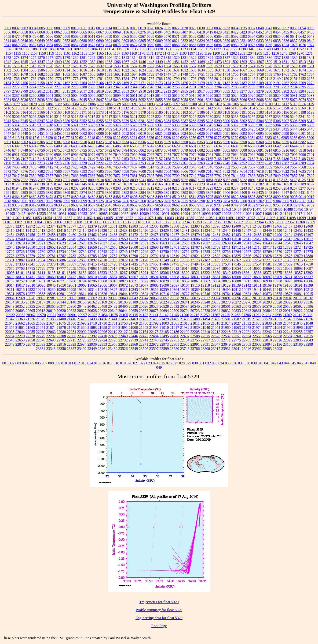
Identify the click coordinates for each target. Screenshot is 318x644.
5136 (159, 108)
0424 (252, 32)
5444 (294, 129)
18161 (61, 273)
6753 (66, 150)
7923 (7, 180)
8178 (235, 184)
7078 (184, 155)
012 (77, 363)
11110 (88, 222)
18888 (236, 281)
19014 (10, 285)
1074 (285, 45)
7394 (311, 163)
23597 (154, 349)
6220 (108, 138)
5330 (150, 125)
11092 (240, 218)
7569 (311, 167)
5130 (108, 108)
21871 (41, 328)
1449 (159, 62)
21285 (236, 315)
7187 (294, 159)
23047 (216, 344)
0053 (294, 28)
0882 (168, 45)
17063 (113, 260)
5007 (100, 95)
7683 (142, 176)
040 (260, 363)
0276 (142, 32)
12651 (41, 247)
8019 (109, 180)
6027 (209, 133)
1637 (218, 70)
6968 (75, 155)
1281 (83, 58)
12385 (154, 226)
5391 (16, 129)
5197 (294, 112)
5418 (184, 129)
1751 (201, 74)
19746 (205, 294)
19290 (61, 290)
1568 (201, 66)
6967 (66, 155)
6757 (100, 150)
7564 (285, 167)
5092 (143, 104)
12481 (216, 235)
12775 (308, 252)
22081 (72, 332)
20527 (154, 306)
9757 (277, 205)
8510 (176, 197)
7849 (277, 176)
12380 (102, 226)
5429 (260, 129)
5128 (100, 108)
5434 (277, 129)
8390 (159, 193)
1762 (294, 74)
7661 (66, 176)
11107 (68, 222)
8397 (210, 193)
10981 (62, 214)
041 (267, 363)
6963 (58, 155)
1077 (311, 45)
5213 (75, 117)
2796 (311, 87)
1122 (176, 49)
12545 (61, 239)
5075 (311, 100)
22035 (10, 332)
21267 (215, 315)
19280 (51, 290)
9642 (100, 205)
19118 (205, 285)
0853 (41, 45)
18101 (20, 273)
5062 (210, 100)
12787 (113, 256)
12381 (113, 226)
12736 (72, 252)
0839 (302, 41)
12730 (41, 252)
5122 (49, 108)
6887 (235, 150)
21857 (10, 328)
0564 (117, 36)
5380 (252, 125)
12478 (185, 235)
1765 (7, 79)
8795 (209, 197)
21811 (195, 323)
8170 (184, 184)
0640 (285, 36)
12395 (205, 226)
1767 (24, 79)
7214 (49, 163)
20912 (278, 311)
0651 (58, 41)
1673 (294, 70)
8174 (210, 184)
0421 (226, 32)
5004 (75, 95)
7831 (243, 176)
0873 (100, 45)
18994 (298, 281)
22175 (154, 332)
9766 (34, 209)
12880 (308, 256)
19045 (51, 285)
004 (25, 363)
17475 (175, 264)
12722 (277, 247)
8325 (41, 193)
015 (97, 363)
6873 (159, 150)
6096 (268, 133)
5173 (100, 112)
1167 (117, 53)
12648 (10, 247)
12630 (133, 243)
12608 (216, 239)
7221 (91, 163)
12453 (308, 230)
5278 (117, 121)
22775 (236, 340)
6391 (7, 146)
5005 (83, 95)
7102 (7, 159)
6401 (66, 146)
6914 (269, 150)
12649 (20, 247)
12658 (113, 247)
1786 (142, 79)
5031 (294, 95)
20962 (31, 315)
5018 (193, 95)
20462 (92, 306)
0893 (210, 45)
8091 (252, 180)
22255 (298, 332)
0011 (83, 28)
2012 (218, 79)
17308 (288, 260)
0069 (117, 32)
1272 (7, 58)
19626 (102, 294)
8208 (117, 188)
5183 (184, 112)
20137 (41, 302)
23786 (195, 349)
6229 (175, 138)
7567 (294, 167)
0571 (176, 36)
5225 (167, 117)
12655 (82, 247)
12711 (226, 247)
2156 (24, 83)
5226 (176, 117)
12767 (247, 252)
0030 (201, 28)
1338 (285, 58)
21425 (82, 319)
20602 (10, 311)
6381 (294, 142)
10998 (227, 214)
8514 (193, 197)
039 (254, 363)
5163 (16, 112)
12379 (92, 226)
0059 (33, 32)
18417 (20, 277)
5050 (125, 100)
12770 (278, 252)
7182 (252, 159)
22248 (288, 332)
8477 (66, 197)
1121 (167, 49)
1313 (125, 58)
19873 (267, 294)
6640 (260, 146)
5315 (24, 125)
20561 (226, 306)
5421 (209, 129)
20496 (123, 306)
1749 (184, 74)
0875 (117, 45)
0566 (134, 36)
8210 (134, 188)
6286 (293, 138)
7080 (201, 155)
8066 (184, 180)
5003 (66, 95)
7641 (311, 171)
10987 (124, 214)
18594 (154, 277)
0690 (100, 41)
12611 (247, 239)
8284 (16, 193)
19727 (185, 294)
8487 (125, 197)
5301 (235, 121)
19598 (51, 294)
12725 (308, 247)
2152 (302, 79)
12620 (30, 243)
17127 (154, 260)
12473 (144, 235)
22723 (92, 340)
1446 (142, 62)
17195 (216, 260)
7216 (66, 163)
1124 (192, 49)
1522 (66, 66)
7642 (7, 176)
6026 (201, 133)
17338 (20, 264)
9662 (176, 205)
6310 (83, 142)
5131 (117, 108)
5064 (227, 100)
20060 (185, 298)
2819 (100, 91)
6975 (100, 155)
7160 (184, 159)
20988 (62, 315)
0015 (117, 28)
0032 (218, 28)
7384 (294, 163)
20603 (20, 311)
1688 (92, 74)
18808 (102, 281)
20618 (41, 311)
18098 (10, 273)
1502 (235, 62)
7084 (235, 155)
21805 (175, 323)
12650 (30, 247)
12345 (187, 222)
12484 (247, 235)
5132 (125, 108)
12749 (154, 252)
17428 (113, 264)
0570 (167, 36)
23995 (278, 349)
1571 (227, 66)
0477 (16, 36)
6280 (243, 138)
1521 (58, 66)
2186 (235, 83)
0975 (252, 45)
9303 (269, 201)
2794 (294, 87)
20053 (154, 298)
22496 (175, 336)
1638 (227, 70)
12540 (20, 239)
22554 (247, 336)
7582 (41, 171)
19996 (72, 298)
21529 (267, 319)
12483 (236, 235)
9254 (117, 201)
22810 (267, 340)
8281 (7, 193)
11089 (210, 218)
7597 (117, 171)
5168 (58, 112)
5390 (7, 129)
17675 (10, 268)
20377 (61, 306)
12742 (102, 252)
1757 (252, 74)
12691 (144, 247)
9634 (83, 205)
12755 (205, 252)
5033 (311, 95)
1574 (252, 66)
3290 (41, 95)
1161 (67, 53)
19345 (133, 290)
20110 (277, 298)
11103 (27, 222)
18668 (236, 277)
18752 (20, 281)
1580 (302, 66)
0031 (209, 28)
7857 (294, 176)
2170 (134, 83)
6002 (83, 133)
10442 (134, 209)
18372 (267, 273)
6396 (41, 146)
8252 (268, 188)
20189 (133, 302)
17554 (257, 264)
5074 (302, 100)
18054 (236, 268)
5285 (176, 121)
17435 (133, 264)
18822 (144, 281)
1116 (127, 49)
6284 (277, 138)
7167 (226, 159)
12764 (236, 252)
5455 (66, 133)
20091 (226, 298)
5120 (33, 108)
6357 (235, 142)
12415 (51, 230)
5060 (193, 100)
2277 (58, 87)
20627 (82, 311)
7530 (168, 167)
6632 (201, 146)
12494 (288, 235)
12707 (195, 247)
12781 (51, 256)
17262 (236, 260)
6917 (294, 150)
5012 (142, 95)
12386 (164, 226)
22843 (308, 340)
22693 (51, 340)
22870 (20, 344)
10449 (165, 209)
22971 (144, 344)
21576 (308, 319)
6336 (142, 142)
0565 (125, 36)
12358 (208, 222)
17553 (247, 264)
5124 (66, 108)
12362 (238, 222)
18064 (247, 268)
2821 (117, 91)
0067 (100, 32)
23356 (61, 349)
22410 (102, 336)
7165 (209, 159)
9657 (151, 205)
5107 (252, 104)
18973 (288, 281)
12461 (82, 235)
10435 (93, 209)
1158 (42, 53)
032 (208, 363)
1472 (210, 62)
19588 (41, 294)
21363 (20, 319)
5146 (243, 108)
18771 (61, 281)
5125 (75, 108)
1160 (59, 53)
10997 (216, 214)
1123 (184, 49)
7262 (193, 163)
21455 (123, 319)
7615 (252, 171)
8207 (109, 188)
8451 (302, 193)
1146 (250, 49)
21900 (133, 328)
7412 (50, 167)
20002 (92, 298)
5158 (285, 108)
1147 (259, 49)
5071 (277, 100)
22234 (257, 332)
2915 (184, 91)
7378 (268, 163)
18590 (144, 277)
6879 (184, 150)
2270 (311, 83)
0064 (75, 32)
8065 (176, 180)
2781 (193, 87)
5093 (151, 104)
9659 (159, 205)
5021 (218, 95)
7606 (184, 171)
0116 (125, 32)
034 (221, 363)
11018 (308, 214)
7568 (302, 167)
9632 (75, 205)
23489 (113, 349)
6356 (226, 142)
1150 (283, 49)
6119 (41, 138)
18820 (123, 281)
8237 (235, 188)
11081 (159, 218)
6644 (294, 146)
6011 (117, 133)
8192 (311, 184)
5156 (268, 108)
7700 (176, 176)
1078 (10, 49)
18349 (236, 273)
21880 (82, 328)
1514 (311, 62)
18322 (205, 273)
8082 (218, 180)
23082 (257, 344)
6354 (209, 142)
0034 (235, 28)
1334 (252, 58)
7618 (260, 171)
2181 (218, 83)
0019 (142, 28)
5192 (252, 112)
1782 (109, 79)
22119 (113, 332)
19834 (247, 294)
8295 (24, 193)
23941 (236, 349)
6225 (142, 138)
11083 (169, 218)
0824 (201, 41)
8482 (92, 197)
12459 (61, 235)
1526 (92, 66)
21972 (247, 328)
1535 (117, 66)
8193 (7, 188)
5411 (125, 129)
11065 (108, 218)
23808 (205, 349)
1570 (218, 66)
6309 (75, 142)
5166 (41, 112)
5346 (218, 125)
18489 (82, 277)
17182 (205, 260)
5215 (91, 117)
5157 (277, 108)
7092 (285, 155)
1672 (285, 70)
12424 (133, 230)
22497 (185, 336)
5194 (269, 112)
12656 (92, 247)
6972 (92, 155)
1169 (133, 53)
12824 (226, 256)
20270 (226, 302)
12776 (10, 256)
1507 (260, 62)
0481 (41, 36)
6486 (117, 146)
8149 (100, 184)
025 (162, 363)
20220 (154, 302)
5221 (134, 117)
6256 (192, 138)
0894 (218, 45)
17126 (144, 260)
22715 (72, 340)
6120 (49, 138)
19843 (257, 294)
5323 (91, 125)
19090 (164, 285)
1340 (302, 58)
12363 (249, 222)
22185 (164, 332)
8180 (252, 184)
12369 (311, 222)
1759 (269, 74)
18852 (185, 281)
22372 (82, 336)
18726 (298, 277)
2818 (92, 91)
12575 (144, 239)
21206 (184, 315)
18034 (216, 268)
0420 (218, 32)
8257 (294, 188)
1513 (302, 62)
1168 (125, 53)
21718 (92, 323)
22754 (185, 340)
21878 (61, 328)
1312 (117, 58)
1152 (300, 49)
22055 (30, 332)
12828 (267, 256)
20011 (102, 298)
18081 (278, 268)
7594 (92, 171)
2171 (142, 83)
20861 (257, 311)
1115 (119, 49)
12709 (216, 247)
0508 (66, 36)
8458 (311, 193)
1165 (100, 53)
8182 (260, 184)
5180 (159, 112)
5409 (109, 129)
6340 (176, 142)
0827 (210, 41)
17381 (61, 264)
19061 (72, 285)
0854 (50, 45)
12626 (92, 243)
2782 (201, 87)
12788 (123, 256)
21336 (308, 315)
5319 (58, 125)
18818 (113, 281)
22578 (278, 336)
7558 (260, 167)
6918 (302, 150)
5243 (7, 121)
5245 (24, 121)
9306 (294, 201)
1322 (193, 58)
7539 (176, 167)
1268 (292, 53)
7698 (159, 176)
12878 (288, 256)
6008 (100, 133)
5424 (235, 129)
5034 (7, 100)
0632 (268, 36)
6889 (252, 150)
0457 (302, 32)
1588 (58, 70)
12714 (246, 247)
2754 (184, 87)
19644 (123, 294)
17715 (30, 268)
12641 (247, 243)
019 (123, 363)
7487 (134, 167)
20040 (123, 298)
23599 (164, 349)
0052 (285, 28)
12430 (174, 230)
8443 (269, 193)
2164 (83, 83)
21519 (247, 319)
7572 (7, 171)
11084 (179, 218)
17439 (144, 264)
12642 (257, 243)
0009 (66, 28)
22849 (10, 344)
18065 (257, 268)
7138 (58, 159)
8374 (83, 193)
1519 (41, 66)
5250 (66, 121)
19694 (144, 294)
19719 (175, 294)
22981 (175, 344)
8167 (176, 184)
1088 (43, 49)
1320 (176, 58)
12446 (236, 230)
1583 (16, 70)
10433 (72, 209)
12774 (298, 252)
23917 (216, 349)
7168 (235, 159)
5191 (243, 112)
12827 (257, 256)
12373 (41, 226)
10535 (41, 214)
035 (228, 363)
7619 (268, 171)
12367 (290, 222)
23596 (144, 349)
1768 (33, 79)
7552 (227, 167)
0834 (269, 41)
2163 (75, 83)
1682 (41, 74)
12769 (267, 252)
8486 (117, 197)
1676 (311, 70)
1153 (308, 49)
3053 (209, 91)
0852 (33, 45)
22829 (288, 340)
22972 (154, 344)
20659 (133, 311)
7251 (125, 163)
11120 (147, 222)
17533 (216, 264)
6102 (311, 133)
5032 (302, 95)
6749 (33, 150)
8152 (117, 184)
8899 (277, 197)
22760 (216, 340)
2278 (66, 87)
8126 (311, 180)
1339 (294, 58)
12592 (154, 239)
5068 (260, 100)
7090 (277, 155)
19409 (226, 290)
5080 (41, 104)
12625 (82, 243)
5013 (150, 95)
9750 (243, 205)
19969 (20, 298)
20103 (247, 298)
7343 (218, 163)
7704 (184, 176)
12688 (133, 247)
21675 (61, 323)
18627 (185, 277)
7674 (125, 176)
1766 (16, 79)
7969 (50, 180)
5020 (209, 95)
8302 (33, 193)
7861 (302, 176)
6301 (7, 142)
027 (175, 363)
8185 (285, 184)
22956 (113, 344)
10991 (165, 214)
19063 (82, 285)
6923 (33, 155)
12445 (226, 230)
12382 (123, 226)
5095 (168, 104)
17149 (164, 260)
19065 (92, 285)
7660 (58, 176)
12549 (72, 239)
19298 (71, 290)
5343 (201, 125)
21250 (205, 315)
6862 (142, 150)
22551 (236, 336)
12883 (30, 260)
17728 (41, 268)
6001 (75, 133)
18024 (195, 268)
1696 (142, 74)
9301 (252, 201)
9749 (235, 205)
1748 (176, 74)
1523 (75, 66)
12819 (175, 256)
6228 (167, 138)
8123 (294, 180)
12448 (257, 230)
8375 (92, 193)
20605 (30, 311)
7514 (151, 167)
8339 (50, 193)
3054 (218, 91)
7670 (109, 176)
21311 (298, 315)
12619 (20, 243)
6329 (117, 142)
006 (38, 363)
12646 (298, 243)
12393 (195, 226)
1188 (183, 53)
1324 (210, 58)
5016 (176, 95)
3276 (235, 91)
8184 (277, 184)
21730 (102, 323)
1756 (243, 74)
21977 (267, 328)
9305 (285, 201)
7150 (100, 159)
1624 (142, 70)
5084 (75, 104)
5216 (100, 117)
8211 (142, 188)
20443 (82, 306)
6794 (125, 150)
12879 (298, 256)
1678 (16, 74)
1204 (250, 53)
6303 (24, 142)
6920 (7, 155)
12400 (236, 226)
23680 (175, 349)
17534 (226, 264)
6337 (150, 142)
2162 (66, 83)
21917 (175, 328)
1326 (218, 58)
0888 (193, 45)
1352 (83, 62)
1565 (176, 66)
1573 (243, 66)
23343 (51, 349)
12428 (154, 230)
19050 (61, 285)
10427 (51, 209)
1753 (218, 74)
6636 (227, 146)
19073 (133, 285)
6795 (134, 150)
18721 (288, 277)
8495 (134, 197)
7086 (252, 155)
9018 (7, 201)
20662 (144, 311)
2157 (33, 83)
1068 (277, 45)
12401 (247, 226)
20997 (82, 315)
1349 (58, 62)
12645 (288, 243)
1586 (41, 70)
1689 (100, 74)
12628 (113, 243)
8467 (24, 197)
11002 (237, 214)
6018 (134, 133)
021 (136, 363)
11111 (97, 222)
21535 (278, 319)
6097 (277, 133)
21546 (288, 319)
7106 (16, 159)
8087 (235, 180)
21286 (246, 315)
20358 (41, 306)
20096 (236, 298)
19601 (61, 294)
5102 (210, 104)
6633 (210, 146)
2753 (176, 87)
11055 (57, 218)
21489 (195, 319)
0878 (142, 45)
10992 (175, 214)
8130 (24, 184)
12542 (41, 239)
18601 (164, 277)
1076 (302, 45)
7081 (210, 155)
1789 (168, 79)
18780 (72, 281)
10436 (103, 209)
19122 (216, 285)
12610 (236, 239)
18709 (278, 277)
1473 (218, 62)
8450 (294, 193)
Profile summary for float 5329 (159, 610)
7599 (134, 171)
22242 (267, 332)
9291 (210, 201)
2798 (16, 91)
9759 (294, 205)
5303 (252, 121)
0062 (58, 32)
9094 (58, 201)
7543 (184, 167)
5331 (159, 125)
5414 (150, 129)
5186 (201, 112)
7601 (151, 171)
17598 (278, 264)
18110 (30, 273)
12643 (267, 243)
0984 (260, 45)
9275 (184, 201)
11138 (177, 222)
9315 (16, 205)
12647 (308, 243)
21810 (185, 323)
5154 (252, 108)
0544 (100, 36)
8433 (252, 193)
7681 (134, 176)
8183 (269, 184)
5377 (235, 125)
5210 (50, 117)
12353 (197, 222)
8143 (66, 184)
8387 (151, 193)
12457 (41, 235)
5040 (58, 100)
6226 (150, 138)
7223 (108, 163)
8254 (285, 188)
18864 (216, 281)
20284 (257, 302)
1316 (151, 58)
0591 (226, 36)
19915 (308, 294)
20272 (236, 302)
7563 (277, 167)
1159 (50, 53)
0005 (41, 28)
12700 (164, 247)
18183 (82, 273)
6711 (302, 146)
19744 (195, 294)
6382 (302, 142)
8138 (41, 184)
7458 (117, 167)
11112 (107, 222)
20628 (92, 311)
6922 (24, 155)
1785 (134, 79)
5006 (92, 95)
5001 (50, 95)
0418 (201, 32)
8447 (285, 193)
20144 (61, 302)
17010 (102, 260)
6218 (91, 138)
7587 (66, 171)
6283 (268, 138)
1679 (24, 74)
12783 (72, 256)
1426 (134, 62)
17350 (41, 264)
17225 (226, 260)
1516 (16, 66)
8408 (235, 193)
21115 (133, 315)
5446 (311, 129)
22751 (175, 340)
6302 (16, 142)
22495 (164, 336)
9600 (41, 205)
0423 (243, 32)
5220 (125, 117)
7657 (50, 176)
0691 (109, 41)
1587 (50, 70)
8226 (218, 188)
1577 (277, 66)
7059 (134, 155)
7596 (109, 171)
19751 (216, 294)
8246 (252, 188)
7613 (235, 171)
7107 (24, 159)
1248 (284, 53)
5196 (285, 112)
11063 (98, 218)
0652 (66, 41)
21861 (20, 328)
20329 (288, 302)
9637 (92, 205)
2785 (227, 87)
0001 (7, 28)
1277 (50, 58)
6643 (285, 146)
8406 (227, 193)
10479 (268, 209)
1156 (26, 53)
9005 (294, 197)
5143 (218, 108)
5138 (176, 108)
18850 (175, 281)
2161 (58, 83)
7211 (24, 163)
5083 (67, 104)
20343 (10, 306)
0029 (193, 28)
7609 (201, 171)
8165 (159, 184)
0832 (252, 41)
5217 (108, 117)
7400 (16, 167)
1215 (267, 53)
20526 (144, 306)
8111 (269, 180)
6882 (201, 150)
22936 (92, 344)
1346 (33, 62)
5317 (41, 125)
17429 (123, 264)
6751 (50, 150)
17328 (10, 264)
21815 (205, 323)
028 (182, 363)
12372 (30, 226)
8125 (302, 180)
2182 (227, 83)
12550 (82, 239)
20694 (164, 311)
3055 (226, 91)
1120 (159, 49)
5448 (16, 133)
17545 (236, 264)
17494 (195, 264)
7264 (209, 163)
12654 (72, 247)
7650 (33, 176)
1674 (302, 70)
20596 (308, 306)
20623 (72, 311)
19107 (185, 285)
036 (234, 363)
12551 (92, 239)
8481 (83, 197)
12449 (267, 230)
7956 (33, 180)
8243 (243, 188)
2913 (167, 91)
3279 (260, 91)
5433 (268, 129)
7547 (201, 167)
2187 (243, 83)
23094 (267, 344)
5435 (285, 129)
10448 (154, 209)
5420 (201, 129)
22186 (174, 332)
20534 (185, 306)
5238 (277, 117)
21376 (30, 319)
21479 (164, 319)
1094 (94, 49)
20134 (10, 302)
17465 (154, 264)
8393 (184, 193)
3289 (33, 95)
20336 (308, 302)
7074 (168, 155)
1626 (159, 70)
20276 (247, 302)
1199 (208, 53)
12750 (164, 252)
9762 (311, 205)
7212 (33, 163)
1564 (168, 66)
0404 (159, 32)
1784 (125, 79)
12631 (144, 243)
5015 (167, 95)
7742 (193, 176)
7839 (260, 176)
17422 (102, 264)
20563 (236, 306)
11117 (127, 222)
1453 (193, 62)
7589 (75, 171)
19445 (277, 290)
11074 (139, 218)
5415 (159, 129)
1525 (83, 66)
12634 (175, 243)
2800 (33, 91)
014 (90, 363)
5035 (16, 100)
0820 (168, 41)
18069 (267, 268)
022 (143, 363)
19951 (10, 298)
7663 (75, 176)
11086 (200, 218)
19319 (102, 290)
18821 (133, 281)
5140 (193, 108)
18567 (133, 277)
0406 (176, 32)
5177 (134, 112)
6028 (218, 133)
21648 (10, 323)
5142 (209, 108)
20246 (195, 302)
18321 (195, 273)
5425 (243, 129)
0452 (260, 32)
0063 (66, 32)
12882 (20, 260)
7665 (83, 176)
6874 (168, 150)
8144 (75, 184)
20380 (72, 306)
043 (280, 363)
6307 (58, 142)
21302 (287, 315)
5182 (176, 112)
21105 (123, 315)
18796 (92, 281)
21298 (277, 315)
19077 (144, 285)
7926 (16, 180)
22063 (51, 332)
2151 (294, 79)
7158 (167, 159)
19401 (216, 290)
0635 (277, 36)
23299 (308, 344)
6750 (41, 150)
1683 (50, 74)
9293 (218, 201)
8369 (66, 193)
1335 (260, 58)
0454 (277, 32)
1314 (134, 58)
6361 (268, 142)
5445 (302, 129)
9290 (201, 201)
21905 (154, 328)
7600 (142, 171)
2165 (92, 83)
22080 (61, 332)
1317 (159, 58)
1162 (75, 53)
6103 (8, 138)
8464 (16, 197)
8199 (50, 188)
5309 (302, 121)
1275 (33, 58)
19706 (154, 294)
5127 (91, 108)
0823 (193, 41)
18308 (174, 273)
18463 (61, 277)
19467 (288, 290)
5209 (41, 117)
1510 (277, 62)
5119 (24, 108)
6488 (125, 146)
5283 (159, 121)
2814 (58, 91)
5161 (311, 108)
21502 (236, 319)
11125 (167, 222)
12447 (246, 230)
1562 (151, 66)
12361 (228, 222)
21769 (133, 323)
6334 (125, 142)
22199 (185, 332)
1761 (285, 74)
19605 (72, 294)
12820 (185, 256)
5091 (134, 104)
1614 (66, 70)
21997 (308, 328)
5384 (277, 125)
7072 (159, 155)
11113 (117, 222)
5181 (168, 112)
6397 (50, 146)
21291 (256, 315)
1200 (216, 53)
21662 (20, 323)
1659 (235, 70)
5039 (50, 100)
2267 (285, 83)
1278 (58, 58)
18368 (257, 273)
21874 (51, 328)
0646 (24, 41)
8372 (75, 193)
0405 (167, 32)
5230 (209, 117)
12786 (102, 256)
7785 (210, 176)
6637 (235, 146)
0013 (100, 28)
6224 (133, 138)
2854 (134, 91)
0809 (159, 41)
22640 (10, 340)
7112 (33, 159)
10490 (299, 209)
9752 (252, 205)
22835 (298, 340)
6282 (260, 138)
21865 (30, 328)
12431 (185, 230)
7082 (218, 155)
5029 (277, 95)
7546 (193, 167)
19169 (267, 285)
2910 (142, 91)
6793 (117, 150)
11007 (257, 214)
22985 (185, 344)
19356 (154, 290)
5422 (218, 129)
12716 (257, 247)
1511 (285, 62)
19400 (205, 290)
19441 (257, 290)
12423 (123, 230)
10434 (82, 209)
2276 (50, 87)
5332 (167, 125)
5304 (260, 121)
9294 (227, 201)
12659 (123, 247)
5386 (294, 125)
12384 (144, 226)
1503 (243, 62)
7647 (16, 176)
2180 (210, 83)
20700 (175, 311)
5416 (167, 129)
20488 (102, 306)
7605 (176, 171)
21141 (154, 315)
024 (156, 363)
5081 (50, 104)
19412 (236, 290)
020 (129, 363)
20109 (267, 298)
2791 (277, 87)
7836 (252, 176)
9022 (16, 201)
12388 (175, 226)
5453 (58, 133)
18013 (175, 268)
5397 (50, 129)
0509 (75, 36)
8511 (184, 197)
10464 (237, 209)
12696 (154, 247)
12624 (72, 243)
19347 (143, 290)
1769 (41, 79)
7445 (100, 167)
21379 (41, 319)
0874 (109, 45)
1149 (275, 49)
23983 (267, 349)
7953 (24, 180)
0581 (184, 36)
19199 (308, 285)
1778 (75, 79)
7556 (243, 167)
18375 (277, 273)
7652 (41, 176)
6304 (33, 142)
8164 (151, 184)
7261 (184, 163)
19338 (123, 290)
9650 (125, 205)
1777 (66, 79)
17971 (144, 268)
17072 (123, 260)
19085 (154, 285)
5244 (16, 121)
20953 (21, 315)
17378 (51, 264)
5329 (142, 125)
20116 (287, 298)
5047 (100, 100)
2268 (294, 83)
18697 (267, 277)
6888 (243, 150)
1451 (176, 62)
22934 (82, 344)
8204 (83, 188)
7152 (117, 159)
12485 (257, 235)
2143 (227, 79)
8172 (193, 184)
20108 (257, 298)
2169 (125, 83)
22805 (257, 340)
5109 (269, 104)
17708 (20, 268)
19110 (195, 285)
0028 (184, 28)
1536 (125, 66)
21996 (298, 328)
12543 (51, 239)
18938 (278, 281)
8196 (24, 188)
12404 (267, 226)
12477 (175, 235)
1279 (66, 58)
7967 (41, 180)
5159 (294, 108)
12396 (216, 226)
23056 (236, 344)
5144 (226, 108)
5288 (193, 121)
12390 (185, 226)
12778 (20, 256)
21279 (226, 315)
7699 (168, 176)
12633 (164, 243)
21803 (164, 323)
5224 (159, 117)
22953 (102, 344)
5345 (209, 125)
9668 (193, 205)
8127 (7, 184)
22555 (257, 336)
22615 (308, 336)
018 (116, 363)
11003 (247, 214)
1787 (151, 79)
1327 (227, 58)
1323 (201, 58)
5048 (109, 100)
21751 (113, 323)
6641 (269, 146)
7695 (151, 176)
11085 (189, 218)
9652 (134, 205)
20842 (247, 311)
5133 (134, 108)
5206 (16, 117)
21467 (144, 319)
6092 (235, 133)
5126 (83, 108)
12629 (123, 243)
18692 (257, 277)
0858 (83, 45)
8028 (125, 180)
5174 (109, 112)
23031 (205, 344)
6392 (16, 146)
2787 (243, 87)
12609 (226, 239)
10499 (31, 214)
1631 (176, 70)
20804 (216, 311)
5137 (167, 108)
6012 (125, 133)
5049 (117, 100)
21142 (164, 315)
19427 (246, 290)
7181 (243, 159)
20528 (164, 306)
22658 (30, 340)
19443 (267, 290)
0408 (193, 32)
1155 (17, 53)
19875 (278, 294)
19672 (133, 294)
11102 (17, 222)
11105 (48, 222)
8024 (117, 180)
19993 (61, 298)
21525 (257, 319)
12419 (92, 230)
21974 (257, 328)
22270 (20, 336)
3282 (285, 91)
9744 (226, 205)
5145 (235, 108)
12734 (61, 252)
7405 (33, 167)
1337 (277, 58)
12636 (195, 243)
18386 (288, 273)
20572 (247, 306)
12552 (102, 239)
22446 (133, 336)
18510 (92, 277)
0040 (260, 28)
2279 (75, 87)
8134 (33, 184)
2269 (302, 83)
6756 (92, 150)
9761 (302, 205)
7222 (100, 163)
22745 (164, 340)
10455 (175, 209)
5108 (260, 104)
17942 (133, 268)
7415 (58, 167)
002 (12, 363)
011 (71, 363)
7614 (243, 171)
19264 (40, 290)
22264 (10, 336)
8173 (201, 184)
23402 (82, 349)
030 (195, 363)
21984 (278, 328)
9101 (92, 201)
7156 (150, 159)
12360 (218, 222)
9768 (42, 209)
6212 (83, 138)
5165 (33, 112)
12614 (277, 239)
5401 (83, 129)
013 (84, 363)
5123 (58, 108)
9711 (201, 205)
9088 (33, 201)
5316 (33, 125)
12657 (102, 247)
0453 (268, 32)
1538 (142, 66)
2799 (24, 91)
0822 (184, 41)
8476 (58, 197)
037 (241, 363)
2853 (125, 91)
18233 (102, 273)
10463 (227, 209)
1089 (52, 49)
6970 (83, 155)
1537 (134, 66)
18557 (123, 277)
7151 (108, 159)
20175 (113, 302)
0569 (159, 36)
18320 (185, 273)
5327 (125, 125)
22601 (298, 336)
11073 (129, 218)
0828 (218, 41)
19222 (30, 290)
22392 (92, 336)
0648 (33, 41)
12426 (143, 230)
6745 (311, 146)
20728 (205, 311)
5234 (243, 117)
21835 (257, 323)
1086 (26, 49)
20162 (92, 302)
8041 (142, 180)
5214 (83, 117)
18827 (154, 281)
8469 (33, 197)
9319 (33, 205)
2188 (252, 83)
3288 (24, 95)
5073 (294, 100)
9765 (25, 209)
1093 (85, 49)
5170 (75, 112)
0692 (117, 41)
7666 (92, 176)
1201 (225, 53)
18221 (92, 273)
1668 (252, 70)
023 (149, 363)
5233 (235, 117)
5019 (201, 95)
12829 (278, 256)
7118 (41, 159)
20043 (133, 298)
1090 (60, 49)
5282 (151, 121)
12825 (236, 256)
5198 (302, 112)
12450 (277, 230)
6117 (33, 138)
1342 (7, 62)
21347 (10, 319)
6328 (108, 142)
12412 (30, 230)
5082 (58, 104)
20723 (195, 311)
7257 (159, 163)
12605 (185, 239)
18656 (226, 277)
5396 (41, 129)
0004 (33, 28)
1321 (184, 58)
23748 (185, 349)
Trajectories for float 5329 (159, 602)
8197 (33, 188)
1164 (92, 53)
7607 (193, 171)
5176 (125, 112)
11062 (88, 218)
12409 (308, 226)
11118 (137, 222)
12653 (61, 247)
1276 (41, 58)
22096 (102, 332)
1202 (233, 53)
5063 (218, 100)
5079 (33, 104)
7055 (125, 155)
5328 (134, 125)
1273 (16, 58)
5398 (58, 129)
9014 (302, 197)
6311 (92, 142)
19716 (164, 294)
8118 (277, 180)
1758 (260, 74)
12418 (82, 230)
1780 (92, 79)
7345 (226, 163)
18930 (267, 281)
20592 (298, 306)
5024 (235, 95)
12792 (154, 256)
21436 (102, 319)
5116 (7, 108)
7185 (277, 159)
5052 (142, 100)
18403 (10, 277)
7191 (16, 163)
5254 (92, 121)
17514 (205, 264)
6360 (260, 142)
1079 (18, 49)
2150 (285, 79)
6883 (210, 150)
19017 (20, 285)
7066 (142, 155)
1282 (92, 58)
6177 (66, 138)
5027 (260, 95)
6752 (58, 150)
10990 (154, 214)
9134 (109, 201)
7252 (134, 163)
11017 (298, 214)
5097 (176, 104)
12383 (133, 226)
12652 (51, 247)
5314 (16, 125)
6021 (159, 133)
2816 (75, 91)
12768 (257, 252)
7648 (24, 176)
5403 (100, 129)
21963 (236, 328)
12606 (195, 239)
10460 (206, 209)
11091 (230, 218)
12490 (278, 235)
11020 (17, 218)
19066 (102, 285)
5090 (126, 104)
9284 (193, 201)
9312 (311, 201)
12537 (10, 239)
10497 (21, 214)
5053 (151, 100)
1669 (260, 70)
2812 (41, 91)
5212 (66, 117)
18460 (51, 277)
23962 (257, 349)
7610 (210, 171)
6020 (150, 133)
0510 (83, 36)
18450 (41, 277)
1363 (92, 62)
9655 (142, 205)
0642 (302, 36)
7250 (117, 163)
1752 (210, 74)
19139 (236, 285)
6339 (167, 142)
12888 (72, 260)
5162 (7, 112)
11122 (157, 222)
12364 (259, 222)
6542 (151, 146)
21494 (205, 319)
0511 (92, 36)
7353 (252, 163)
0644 (7, 41)
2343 (125, 87)
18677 (247, 277)
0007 (58, 28)
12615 (288, 239)
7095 (294, 155)
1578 (285, 66)
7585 (50, 171)
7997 (66, 180)
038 (247, 363)
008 (51, 363)
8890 (243, 197)
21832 (246, 323)
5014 (159, 95)
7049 (117, 155)
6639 (252, 146)
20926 (308, 311)
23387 (72, 349)
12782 (61, 256)
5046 (92, 100)
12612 (257, 239)
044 (287, 363)
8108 (260, 180)
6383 (311, 142)
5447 (7, 133)
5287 (184, 121)
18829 (164, 281)
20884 (267, 311)
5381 (260, 125)
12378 (82, 226)
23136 (278, 344)
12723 (288, 247)
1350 (66, 62)
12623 (61, 243)
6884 (218, 150)
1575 (260, 66)
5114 (302, 104)
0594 (252, 36)
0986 (269, 45)
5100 (193, 104)
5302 (243, 121)
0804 (134, 41)
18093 (298, 268)
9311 (302, 201)
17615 (298, 264)
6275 (201, 138)
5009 (117, 95)
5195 (277, 112)
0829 (227, 41)
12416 (61, 230)
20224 (164, 302)
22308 (61, 336)
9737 (218, 205)
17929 (123, 268)
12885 (51, 260)
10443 (144, 209)
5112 (285, 104)
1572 (235, 66)
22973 (164, 344)
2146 (252, 79)
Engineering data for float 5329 (159, 618)
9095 (66, 201)
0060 (41, 32)
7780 (201, 176)
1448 (151, 62)
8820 (226, 197)
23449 (92, 349)
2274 (33, 87)
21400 (61, 319)
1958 (210, 79)
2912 (159, 91)
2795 (302, 87)
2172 (151, 83)
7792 (218, 176)
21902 (144, 328)
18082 (288, 268)
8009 (92, 180)
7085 (243, 155)
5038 (41, 100)
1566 (184, 66)
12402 (257, 226)
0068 (109, 32)
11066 (118, 218)
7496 (142, 167)
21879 (72, 328)
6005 (92, 133)
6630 (184, 146)
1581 (311, 66)
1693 (125, 74)
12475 (154, 235)
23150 (288, 344)
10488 (288, 209)
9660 (168, 205)
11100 (311, 218)
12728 (20, 252)
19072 (123, 285)
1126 (209, 49)
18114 (41, 273)
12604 (175, 239)
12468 (113, 235)
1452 (184, 62)
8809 (218, 197)
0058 (24, 32)
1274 (24, 58)
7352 (243, 163)
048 (313, 363)
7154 (134, 159)
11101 (7, 222)
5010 (125, 95)
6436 (83, 146)
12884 (41, 260)
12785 (92, 256)
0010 (75, 28)
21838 (267, 323)
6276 (209, 138)
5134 (142, 108)
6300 (310, 138)
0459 (7, 36)
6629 (176, 146)
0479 (33, 36)
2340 (100, 87)
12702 (185, 247)
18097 (308, 268)
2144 (235, 79)
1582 (7, 70)
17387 (72, 264)
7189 (311, 159)
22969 (133, 344)
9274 (176, 201)
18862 (205, 281)
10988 (134, 214)
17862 (82, 268)
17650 (308, 264)
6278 (226, 138)
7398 (7, 167)
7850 (285, 176)
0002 (16, 28)
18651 (216, 277)
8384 (142, 193)
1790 (176, 79)
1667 (243, 70)
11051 (27, 218)
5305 (269, 121)
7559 (269, 167)
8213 (159, 188)
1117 (135, 49)
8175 (218, 184)
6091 (226, 133)
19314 (92, 290)
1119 (151, 49)
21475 (154, 319)
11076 (149, 218)
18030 (205, 268)
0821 (176, 41)
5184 (193, 112)
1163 (84, 53)
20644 (123, 311)
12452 (298, 230)
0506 (50, 36)
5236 (260, 117)
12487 (267, 235)
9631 (66, 205)
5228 (193, 117)
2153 (311, 79)
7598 (125, 171)
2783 (210, 87)
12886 (61, 260)
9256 (125, 201)
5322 (83, 125)
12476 (164, 235)
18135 (51, 273)
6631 (193, 146)
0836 (285, 41)
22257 (308, 332)
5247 (41, 121)
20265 (216, 302)
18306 (164, 273)
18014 (185, 268)
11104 (38, 222)
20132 (308, 298)
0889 (201, 45)
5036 (24, 100)
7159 (176, 159)
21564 (298, 319)
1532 (100, 66)
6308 (66, 142)
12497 (308, 235)
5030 (285, 95)
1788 (159, 79)
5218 (117, 117)
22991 (195, 344)
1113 (102, 49)
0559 (108, 36)
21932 (185, 328)
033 (215, 363)
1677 (7, 74)
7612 (226, 171)
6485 (109, 146)
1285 (100, 58)
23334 (41, 349)
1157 (34, 53)
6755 (83, 150)
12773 (288, 252)
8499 (159, 197)
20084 (216, 298)
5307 (285, 121)
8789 (201, 197)
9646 (117, 205)
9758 (285, 205)
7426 (83, 167)
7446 (109, 167)
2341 (109, 87)
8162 (134, 184)
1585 (33, 70)
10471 (257, 209)
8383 (134, 193)
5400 (75, 129)
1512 (294, 62)
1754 (227, 74)
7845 (269, 176)
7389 (302, 163)
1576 (269, 66)
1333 (243, 58)
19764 (226, 294)
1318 (168, 58)
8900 (285, 197)
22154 (143, 332)
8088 (243, 180)
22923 (72, 344)
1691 (109, 74)
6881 (193, 150)
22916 (61, 344)
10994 (185, 214)
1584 (24, 70)
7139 (66, 159)
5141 (201, 108)
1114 (110, 49)
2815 (66, 91)
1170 (141, 53)
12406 (278, 226)
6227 (159, 138)
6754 (75, 150)
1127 (217, 49)
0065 (83, 32)
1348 (50, 62)
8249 (260, 188)
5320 (66, 125)
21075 (113, 315)
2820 (109, 91)
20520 (133, 306)
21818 (216, 323)
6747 (16, 150)
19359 (164, 290)
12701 (175, 247)
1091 (69, 49)
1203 (241, 53)
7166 (218, 159)
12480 (205, 235)
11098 (291, 218)
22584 (288, 336)
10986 (113, 214)
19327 (113, 290)
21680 (72, 323)
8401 (218, 193)
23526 (123, 349)
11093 (250, 218)
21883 (92, 328)
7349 (235, 163)
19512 (308, 290)
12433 (195, 230)
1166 (108, 53)
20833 (236, 311)
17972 (154, 268)
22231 (246, 332)
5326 (117, 125)
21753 (123, 323)
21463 (133, 319)
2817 (83, 91)
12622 (51, 243)
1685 (66, 74)
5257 (109, 121)
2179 (201, 83)
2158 (41, 83)
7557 (252, 167)
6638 (243, 146)
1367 (125, 62)
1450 (168, 62)
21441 (113, 319)
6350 (184, 142)
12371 (20, 226)
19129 (226, 285)
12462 (92, 235)
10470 (247, 209)
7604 (168, 171)
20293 (267, 302)
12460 (72, 235)
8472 (41, 197)
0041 (268, 28)
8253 (277, 188)
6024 (184, 133)
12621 (41, 243)
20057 (164, 298)
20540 (195, 306)
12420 (102, 230)
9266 (168, 201)
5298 (210, 121)
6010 (109, 133)
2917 (201, 91)
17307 (278, 260)
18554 (113, 277)
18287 (133, 273)
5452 (50, 133)
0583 (201, 36)
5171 (83, 112)
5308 (294, 121)
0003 (24, 28)
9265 (159, 201)
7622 (285, 171)
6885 (227, 150)
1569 (210, 66)
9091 (41, 201)
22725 (113, 340)
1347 (41, 62)
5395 (33, 129)
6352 (193, 142)
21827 (236, 323)
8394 (193, 193)
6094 (252, 133)
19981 (51, 298)
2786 (235, 87)
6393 (24, 146)
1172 (158, 53)
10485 (278, 209)
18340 (226, 273)
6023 (176, 133)
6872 (151, 150)
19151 (257, 285)
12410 (10, 230)
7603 (159, 171)
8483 (100, 197)
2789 (260, 87)
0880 (151, 45)
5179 (151, 112)
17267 (257, 260)
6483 (92, 146)
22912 (51, 344)
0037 (252, 28)
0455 (285, 32)
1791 (184, 79)
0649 (41, 41)
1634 (201, 70)
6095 (260, 133)
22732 (123, 340)
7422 (66, 167)
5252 (83, 121)
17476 (185, 264)
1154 (9, 53)
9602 (50, 205)
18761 (41, 281)
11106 (57, 222)
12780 (41, 256)
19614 (82, 294)
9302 (260, 201)
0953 (235, 45)
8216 (184, 188)
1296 (109, 58)
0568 (150, 36)
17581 (267, 264)
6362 (277, 142)
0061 (50, 32)
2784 (218, 87)
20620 (61, 311)
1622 (125, 70)
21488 (185, 319)
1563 (159, 66)
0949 (227, 45)
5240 (294, 117)
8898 (268, 197)
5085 (84, 104)
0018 (134, 28)
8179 (243, 184)
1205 (258, 53)
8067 (193, 180)
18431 (30, 277)
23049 (226, 344)
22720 (82, 340)
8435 (260, 193)
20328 (278, 302)
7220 (83, 163)
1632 (184, 70)
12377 (72, 226)
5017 (184, 95)
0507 (58, 36)
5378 (243, 125)
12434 (205, 230)
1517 (24, 66)
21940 (205, 328)
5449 (24, 133)
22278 (30, 336)
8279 (311, 188)
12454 (10, 235)
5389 (311, 125)
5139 (184, 108)
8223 (209, 188)
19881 (298, 294)
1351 (75, 62)
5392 (24, 129)
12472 (133, 235)
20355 (30, 306)
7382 (285, 163)
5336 (193, 125)
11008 (267, 214)
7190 (7, 163)
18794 (82, 281)
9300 (243, 201)
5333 (176, 125)
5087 (100, 104)
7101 (311, 155)
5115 (310, 104)
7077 (176, 155)
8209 (125, 188)
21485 (175, 319)
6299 (302, 138)
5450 (33, 133)
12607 (205, 239)
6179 (74, 138)
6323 (100, 142)
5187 (210, 112)
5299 (218, 121)
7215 (58, 163)
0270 (134, 32)
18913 (247, 281)
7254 (150, 163)
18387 (298, 273)
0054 (302, 28)
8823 (235, 197)
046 (300, 363)
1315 (142, 58)
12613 (267, 239)
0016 (125, 28)
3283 (294, 91)
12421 (113, 230)
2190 (269, 83)
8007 (83, 180)
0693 (125, 41)
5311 (7, 125)
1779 (83, 79)
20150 (82, 302)
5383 (268, 125)
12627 (102, 243)
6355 (218, 142)
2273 (24, 87)
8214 (167, 188)
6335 (134, 142)
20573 (257, 306)
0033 (226, 28)
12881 (10, 260)
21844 (288, 323)
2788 (252, 87)
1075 (294, 45)
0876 (125, 45)
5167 (50, 112)
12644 (278, 243)
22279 (41, 336)
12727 (10, 252)
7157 (159, 159)
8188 (294, 184)
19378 (185, 290)
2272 (16, 87)
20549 (216, 306)
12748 (144, 252)
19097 (175, 285)
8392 (176, 193)
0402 (150, 32)
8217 (193, 188)
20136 (30, 302)
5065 (235, 100)
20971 (51, 315)
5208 (33, 117)
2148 (269, 79)
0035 (243, 28)
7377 (260, 163)
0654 (75, 41)
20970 (41, 315)
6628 (168, 146)
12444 (216, 230)
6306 (50, 142)
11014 (287, 214)
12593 (164, 239)
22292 (51, 336)
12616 (298, 239)
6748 (24, 150)
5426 (252, 129)
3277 (243, 91)
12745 (123, 252)
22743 (154, 340)
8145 (83, 184)
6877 (176, 150)
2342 (117, 87)
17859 (72, 268)
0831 (243, 41)
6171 (58, 138)
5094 (159, 104)
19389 (195, 290)
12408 (298, 226)
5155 (260, 108)
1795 (201, 79)
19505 (298, 290)
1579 (294, 66)
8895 (252, 197)
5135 (150, 108)
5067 (252, 100)
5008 (109, 95)
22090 (82, 332)
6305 (41, 142)
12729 (30, 252)
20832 (226, 311)
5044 (75, 100)
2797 (7, 91)
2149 (277, 79)
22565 (267, 336)
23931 (226, 349)
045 (293, 363)
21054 (103, 315)
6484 (100, 146)
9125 (100, 201)
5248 (50, 121)
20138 (51, 302)
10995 (196, 214)
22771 (226, 340)
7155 (142, 159)
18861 (195, 281)
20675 (154, 311)
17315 (298, 260)
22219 (236, 332)
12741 (92, 252)
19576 (20, 294)
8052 (159, 180)
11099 (301, 218)
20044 (144, 298)
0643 (311, 36)
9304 (277, 201)
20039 (113, 298)
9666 (184, 205)
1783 (117, 79)
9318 (24, 205)
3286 (7, 95)
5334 (184, 125)
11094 (261, 218)
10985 (103, 214)
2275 (41, 87)
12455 (20, 235)
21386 (51, 319)
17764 (51, 268)
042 (274, 363)
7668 (100, 176)
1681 (33, 74)
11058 (78, 218)
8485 (109, 197)
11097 (281, 218)
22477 (144, 336)
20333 (298, 302)
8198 (41, 188)
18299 (154, 273)
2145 (243, 79)
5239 (285, 117)
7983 (58, 180)
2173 (159, 83)
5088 (109, 104)
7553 (235, 167)
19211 (10, 290)
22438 (113, 336)
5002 (58, 95)
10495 (10, 214)
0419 (209, 32)
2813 (50, 91)
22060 (41, 332)
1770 (50, 79)
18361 (246, 273)
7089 (269, 155)
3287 (16, 95)
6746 (7, 150)
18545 (102, 277)
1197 (191, 53)
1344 (16, 62)
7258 (167, 163)
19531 (10, 294)
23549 (133, 349)
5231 (218, 117)
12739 (82, 252)
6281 (251, 138)
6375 (285, 142)
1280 (75, 58)
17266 (247, 260)
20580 (278, 306)
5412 (134, 129)
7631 (294, 171)
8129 (16, 184)
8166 (168, 184)
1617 (92, 70)
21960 (226, 328)
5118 (16, 108)
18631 (195, 277)
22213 (216, 332)
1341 (311, 58)
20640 (113, 311)
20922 (298, 311)
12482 (226, 235)
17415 (92, 264)
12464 (102, 235)
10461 (216, 209)
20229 (175, 302)
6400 (58, 146)
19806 (236, 294)
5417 (176, 129)
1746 (159, 74)
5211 (58, 117)
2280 (83, 87)
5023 (226, 95)
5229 (201, 117)
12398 (226, 226)
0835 (277, 41)
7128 (49, 159)
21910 (164, 328)
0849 (16, 45)
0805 (142, 41)
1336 (269, 58)
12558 (113, 239)
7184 (268, 159)
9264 (151, 201)
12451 (288, 230)
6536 (134, 146)
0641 (294, 36)
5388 (302, 125)
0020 (150, 28)
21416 (72, 319)
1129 (234, 49)
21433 (92, 319)
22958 (123, 344)
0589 (218, 36)
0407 (184, 32)
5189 (227, 112)
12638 (216, 243)
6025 (193, 133)
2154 (7, 83)
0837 (294, 41)
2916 (193, 91)
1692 (117, 74)
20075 (195, 298)
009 (58, 363)
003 (18, 363)
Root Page (159, 626)
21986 (288, 328)
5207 (24, 117)
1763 (302, 74)
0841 (7, 45)
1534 (109, 66)
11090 (220, 218)
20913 (288, 311)
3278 (252, 91)
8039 (134, 180)
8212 (150, 188)
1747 (168, 74)
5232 (226, 117)
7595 (100, 171)
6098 (285, 133)
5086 (92, 104)
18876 (226, 281)
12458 (51, 235)
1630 (168, 70)
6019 (142, 133)
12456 (30, 235)
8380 (109, 193)
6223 (125, 138)
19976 (41, 298)
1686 (75, 74)
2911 (151, 91)
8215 (176, 188)
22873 (30, 344)
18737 (308, 277)
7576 (24, 171)
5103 (218, 104)
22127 (123, 332)
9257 (134, 201)
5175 (117, 112)
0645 (16, 41)
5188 (218, 112)
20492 (113, 306)
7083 (227, 155)
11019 (7, 218)
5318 (49, 125)
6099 (294, 133)
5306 (277, 121)
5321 (75, 125)
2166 (100, 83)
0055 (311, 28)
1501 (227, 62)
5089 (117, 104)
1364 (100, 62)
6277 (218, 138)
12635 (185, 243)
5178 (142, 112)
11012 (277, 214)
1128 (225, 49)
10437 (113, 209)
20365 (51, 306)
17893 (92, 268)
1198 (199, 53)
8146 (92, 184)
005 (31, 363)
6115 (24, 138)
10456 (185, 209)
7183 (260, 159)
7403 (24, 167)
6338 (159, 142)
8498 (151, 197)
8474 (50, 197)
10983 (82, 214)
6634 (218, 146)
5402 (92, 129)
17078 (133, 260)
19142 (246, 285)
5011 (134, 95)
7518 (159, 167)
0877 (134, 45)
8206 (100, 188)
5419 (193, 129)
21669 (41, 323)
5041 (66, 100)
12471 (123, 235)
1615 (75, 70)
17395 (82, 264)
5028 (268, 95)
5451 (41, 133)
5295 (201, 121)
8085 (227, 180)
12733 (51, 252)
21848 (308, 323)
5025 (243, 95)
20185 (123, 302)
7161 (193, 159)
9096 (75, 201)
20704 (185, 311)
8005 (75, 180)
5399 (66, 129)
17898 (102, 268)
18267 (123, 273)
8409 (243, 193)
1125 (201, 49)
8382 (125, 193)
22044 (20, 332)
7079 (193, 155)
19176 (277, 285)
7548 (210, 167)
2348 (168, 87)
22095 (92, 332)
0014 (108, 28)
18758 (30, 281)
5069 (269, 100)
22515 (205, 336)
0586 (209, 36)
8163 (142, 184)
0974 (243, 45)
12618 (10, 243)
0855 (58, 45)
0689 (92, 41)
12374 (51, 226)
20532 (175, 306)
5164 (24, 112)
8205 (92, 188)
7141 (83, 159)
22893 (41, 344)
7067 (151, 155)
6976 (109, 155)
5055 (159, 100)
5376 (226, 125)
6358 (243, 142)
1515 (7, 66)
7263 (201, 163)
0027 (176, 28)
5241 (302, 117)
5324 (100, 125)
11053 (37, 218)
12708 (205, 247)
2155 (16, 83)
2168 (117, 83)
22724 (102, 340)
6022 (167, 133)
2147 (260, 79)
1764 (311, 74)
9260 (142, 201)
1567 (193, 66)
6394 (33, 146)
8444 (277, 193)
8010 (100, 180)
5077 (16, 104)
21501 (226, 319)
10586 (51, 214)
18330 (216, 273)
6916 (285, 150)
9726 (209, 205)
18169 (71, 273)
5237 (268, 117)
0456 (294, 32)
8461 (7, 197)
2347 (159, 87)
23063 (247, 344)
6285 (285, 138)
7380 (277, 163)
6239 (184, 138)
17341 (30, 264)
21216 (195, 315)
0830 (235, 41)
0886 (176, 45)
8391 (168, 193)
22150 (133, 332)
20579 (267, 306)
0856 (66, 45)
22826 (278, 340)
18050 (226, 268)
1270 (300, 53)
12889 (82, 260)
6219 (100, 138)
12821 (195, 256)
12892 (92, 260)
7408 (41, 167)
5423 (226, 129)
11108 (78, 222)
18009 (164, 268)
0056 (7, 32)
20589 (288, 306)
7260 (176, 163)
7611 (218, 171)
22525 (216, 336)
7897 (311, 176)
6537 (142, 146)
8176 (227, 184)
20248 (205, 302)
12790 (133, 256)
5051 (134, 100)
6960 (50, 155)
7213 (41, 163)
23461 (102, 349)
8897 (260, 197)
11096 (271, 218)
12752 (185, 252)
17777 (61, 268)
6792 (109, 150)
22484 (154, 336)
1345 (24, 62)
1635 (210, 70)
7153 (125, 159)
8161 (125, 184)
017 (110, 363)
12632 (154, 243)
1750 (193, 74)
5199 (311, 112)
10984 (93, 214)
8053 (168, 180)
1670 (269, 70)
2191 (277, 83)
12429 (164, 230)
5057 (176, 100)
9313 (7, 205)
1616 (83, 70)
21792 (154, 323)
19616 (92, 294)
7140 (75, 159)
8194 (16, 188)
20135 (20, 302)
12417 (71, 230)
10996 (206, 214)
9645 (109, 205)
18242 (113, 273)
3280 (268, 91)
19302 (82, 290)
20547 (205, 306)
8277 (302, 188)
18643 (205, 277)
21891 (123, 328)
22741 (144, 340)
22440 (123, 336)
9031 (24, 201)
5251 (75, 121)
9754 (260, 205)
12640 (236, 243)
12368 (300, 222)
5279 (125, 121)
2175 (176, 83)
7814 (235, 176)
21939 (195, 328)
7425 (75, 167)
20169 (102, 302)
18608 (175, 277)
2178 (193, 83)
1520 (50, 66)
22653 (20, 340)
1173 (166, 53)
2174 (168, 83)
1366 (117, 62)
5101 (201, 104)
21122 (144, 315)
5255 (100, 121)
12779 (30, 256)
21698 (82, 323)
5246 (33, 121)
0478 (24, 36)
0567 (142, 36)
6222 (117, 138)
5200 (7, 117)
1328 (235, 58)
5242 (311, 117)
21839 (277, 323)
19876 (288, 294)
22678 (41, 340)
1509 (269, 62)
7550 (218, 167)
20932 (10, 315)
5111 (277, 104)
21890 (113, 328)
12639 (226, 243)
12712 (236, 247)
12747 (133, 252)
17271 (267, 260)
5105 (235, 104)
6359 (252, 142)
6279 (234, 138)
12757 (216, 252)
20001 (82, 298)
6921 (16, 155)
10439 (124, 209)
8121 (285, 180)
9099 (83, 201)
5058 (184, 100)
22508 (195, 336)
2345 (142, 87)
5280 (134, 121)
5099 (185, 104)
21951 (216, 328)
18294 (143, 273)
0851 (24, 45)
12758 (226, 252)
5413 (142, 129)
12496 (298, 235)
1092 (77, 49)
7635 (302, 171)
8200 (58, 188)
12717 (267, 247)
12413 (40, 230)
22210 (205, 332)
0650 (50, 41)
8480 (75, 197)
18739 (10, 281)
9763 (8, 209)
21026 (93, 315)
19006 (308, 281)
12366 (280, 222)
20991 (72, 315)
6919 (311, 150)
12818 (164, 256)
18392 (308, 273)
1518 (33, 66)
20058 (175, 298)
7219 (75, 163)
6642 (277, 146)
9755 (268, 205)
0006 (50, 28)
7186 (285, 159)
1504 (252, 62)
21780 (144, 323)
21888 (102, 328)
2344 (134, 87)
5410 (117, 129)
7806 (227, 176)
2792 (285, 87)
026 (169, 363)
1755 (235, 74)
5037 (33, 100)
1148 (267, 49)
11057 (68, 218)
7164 (201, 159)
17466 (164, 264)
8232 (226, 188)
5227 (184, 117)
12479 (195, 235)
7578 (33, 171)
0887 (184, 45)
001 (5, 363)
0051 (277, 28)
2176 (184, 83)
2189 (260, 83)
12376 (61, 226)
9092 (50, 201)
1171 (150, 53)
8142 (58, 184)
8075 (201, 180)
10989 (144, 214)
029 (188, 363)
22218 (226, 332)
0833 (260, 41)
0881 (159, 45)
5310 (311, 121)
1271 (309, 53)
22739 (133, 340)
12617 (308, 239)
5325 (108, 125)
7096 (302, 155)
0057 (16, 32)
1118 (143, 49)
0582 (193, 36)
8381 (117, 193)
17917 (113, 268)
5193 (260, 112)
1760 (277, 74)
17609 (288, 264)
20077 (205, 298)
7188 (302, 159)
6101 (302, 133)
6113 (16, 138)
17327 (308, 260)
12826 (247, 256)
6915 (277, 150)
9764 (17, 209)
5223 (150, 117)
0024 (159, 28)
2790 (269, 87)
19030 (41, 285)
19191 (298, 285)
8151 (109, 184)
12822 (205, 256)
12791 (144, 256)
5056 (168, 100)
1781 (100, 79)
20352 (20, 306)
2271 (7, 87)
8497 (142, 197)
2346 (151, 87)
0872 (92, 45)
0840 (311, 41)
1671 (277, 70)
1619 (109, 70)
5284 (168, 121)
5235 (252, 117)
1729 (151, 74)
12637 (205, 243)
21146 (174, 315)
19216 (20, 290)
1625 (151, 70)
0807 (151, 41)
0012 (91, 28)
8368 (58, 193)
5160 (302, 108)
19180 (288, 285)
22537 (226, 336)
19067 (113, 285)
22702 (61, 340)
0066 (92, 32)
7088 (260, 155)
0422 (235, 32)
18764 (51, 281)
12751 (175, 252)
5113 (294, 104)
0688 (83, 41)
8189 (302, 184)
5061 (201, 100)
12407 (288, 226)
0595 (260, 36)
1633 (193, 70)
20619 (51, 311)
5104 (227, 104)
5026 (252, 95)
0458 (311, 32)
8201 (66, 188)
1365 (109, 62)
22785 (247, 340)
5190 (235, 112)
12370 (10, 226)
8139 (50, 184)
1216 (275, 53)
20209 (144, 302)
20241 (185, 302)
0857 (75, 45)
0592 (235, 36)
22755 (195, 340)
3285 (311, 91)
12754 (195, 252)
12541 (30, 239)
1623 (134, 70)
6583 (159, 146)
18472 (72, 277)
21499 (216, 319)
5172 (92, 112)
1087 (35, 49)
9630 (58, 205)
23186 (298, 344)
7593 (83, 171)
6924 (41, 155)
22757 (205, 340)
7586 (58, 171)
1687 (83, 74)
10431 (62, 209)
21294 (267, 315)
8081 (210, 180)
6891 (260, 150)
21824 (226, 323)
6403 (75, 146)
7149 (91, 159)
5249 (58, 121)
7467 (125, 167)
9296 (235, 201)
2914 (176, 91)
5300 (227, 121)
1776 (58, 79)
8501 (168, 197)
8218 (201, 188)
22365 (72, 336)
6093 (243, 133)
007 (44, 363)
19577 (30, 294)
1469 (201, 62)
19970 (30, 298)
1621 (117, 70)
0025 (167, 28)
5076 (8, 104)
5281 (142, 121)
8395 (201, 193)
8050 (151, 180)
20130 (298, 298)
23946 (247, 349)
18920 (257, 281)
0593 (243, 36)
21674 (51, 323)
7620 (277, 171)
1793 (193, 79)
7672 (117, 176)
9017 (311, 197)
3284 (302, 91)
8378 (100, 193)
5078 (25, 104)
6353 (201, 142)
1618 (100, 70)
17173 (195, 260)
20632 (102, 311)
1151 (292, 49)
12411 (20, 230)
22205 (195, 332)
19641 (113, 294)
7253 (142, 163)
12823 (216, 256)
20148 (72, 302)
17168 (185, 260)
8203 (75, 188)
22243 (277, 332)
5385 (285, 125)
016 (103, 363)
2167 (109, 83)
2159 (50, 83)
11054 (47, 218)
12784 (82, 256)
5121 (41, 108)
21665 (30, 323)
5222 (142, 117)
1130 (242, 49)
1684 (58, 74)
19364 (174, 290)
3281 (277, 91)
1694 (134, 74)
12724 (298, 247)
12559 (123, 239)
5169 (66, 112)
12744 (113, 252)
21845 (298, 323)
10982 (72, 214)
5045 (83, 100)
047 (306, 363)
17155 (175, 260)
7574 (16, 171)
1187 (175, 53)
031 (201, 363)
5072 (285, 100)
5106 (244, 104)
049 (159, 367)
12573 (133, 239)
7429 (92, 167)
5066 (243, 100)
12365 (269, 222)
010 (64, 363)
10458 (196, 209)
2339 (92, 87)
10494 (309, 209)
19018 (30, 285)
